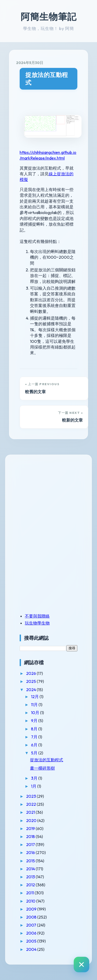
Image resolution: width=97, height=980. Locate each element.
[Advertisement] (52, 497)
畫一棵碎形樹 (42, 768)
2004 (32, 949)
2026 (31, 673)
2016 (31, 852)
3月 (35, 778)
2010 (31, 901)
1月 (34, 786)
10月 (36, 713)
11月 (35, 705)
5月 (35, 753)
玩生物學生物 (37, 623)
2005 (32, 941)
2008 (32, 917)
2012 (31, 885)
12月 (35, 697)
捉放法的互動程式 (47, 79)
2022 (31, 804)
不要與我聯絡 (37, 616)
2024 (31, 690)
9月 (35, 721)
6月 (35, 745)
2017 (31, 844)
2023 (31, 796)
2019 (31, 828)
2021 (31, 812)
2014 (31, 869)
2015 (31, 861)
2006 (32, 933)
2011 (30, 893)
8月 (35, 729)
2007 (32, 925)
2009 (32, 909)
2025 (31, 681)
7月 (35, 737)
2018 (31, 836)
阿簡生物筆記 (49, 17)
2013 (31, 877)
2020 (32, 820)
